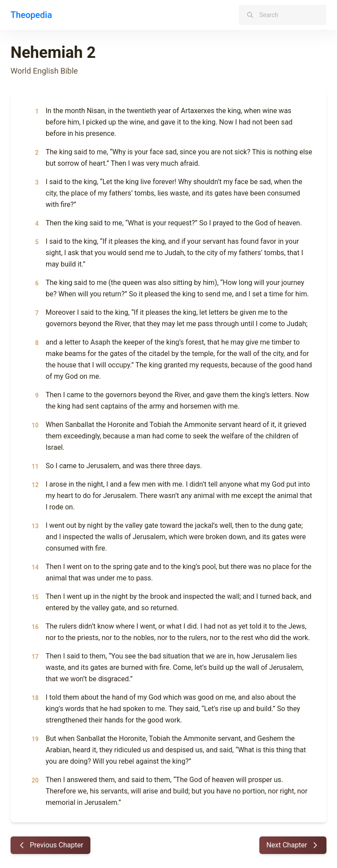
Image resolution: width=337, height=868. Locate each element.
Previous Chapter (50, 845)
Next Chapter (293, 845)
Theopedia (31, 15)
